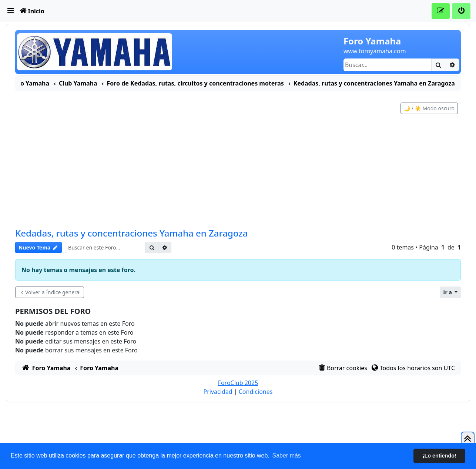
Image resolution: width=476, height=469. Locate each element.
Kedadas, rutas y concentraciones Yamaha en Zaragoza (131, 240)
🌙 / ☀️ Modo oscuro (429, 116)
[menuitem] (11, 11)
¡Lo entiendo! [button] (440, 456)
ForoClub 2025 (238, 390)
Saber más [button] (287, 455)
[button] (450, 300)
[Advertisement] (238, 180)
